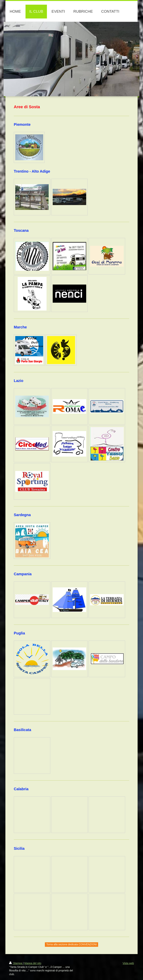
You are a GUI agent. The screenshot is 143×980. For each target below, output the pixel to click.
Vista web (128, 963)
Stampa (16, 963)
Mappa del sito (33, 963)
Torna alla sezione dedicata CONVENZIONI (72, 944)
